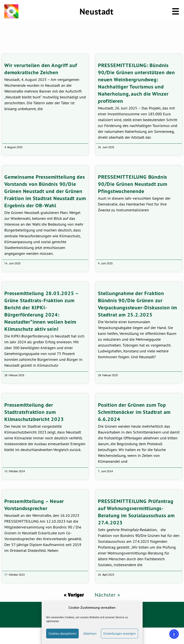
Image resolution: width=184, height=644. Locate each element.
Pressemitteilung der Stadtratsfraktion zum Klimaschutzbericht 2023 (34, 412)
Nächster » (107, 595)
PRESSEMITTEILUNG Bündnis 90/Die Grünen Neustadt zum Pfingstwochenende (133, 184)
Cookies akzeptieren (62, 634)
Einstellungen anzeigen (120, 634)
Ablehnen (90, 634)
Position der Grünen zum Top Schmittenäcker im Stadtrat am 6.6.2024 (134, 412)
